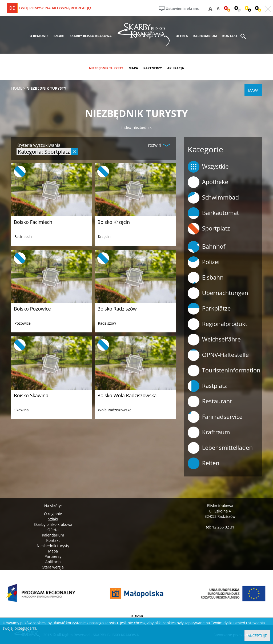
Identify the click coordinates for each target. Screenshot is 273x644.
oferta (182, 36)
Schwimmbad (213, 198)
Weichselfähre (214, 340)
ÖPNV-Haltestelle (218, 355)
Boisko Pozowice (32, 309)
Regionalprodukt (218, 324)
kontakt (230, 36)
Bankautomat (213, 213)
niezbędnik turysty (106, 68)
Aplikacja (53, 562)
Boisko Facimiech (33, 222)
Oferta (53, 530)
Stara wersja (53, 567)
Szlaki (53, 519)
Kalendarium (53, 535)
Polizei (204, 262)
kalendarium (205, 36)
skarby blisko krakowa (91, 36)
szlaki (59, 36)
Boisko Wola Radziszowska (127, 395)
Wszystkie (208, 167)
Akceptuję (257, 636)
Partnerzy (53, 556)
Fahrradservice (215, 417)
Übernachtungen (218, 293)
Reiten (204, 463)
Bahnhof (207, 247)
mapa (133, 68)
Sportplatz (209, 229)
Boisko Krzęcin (114, 222)
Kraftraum (209, 432)
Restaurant (210, 401)
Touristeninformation (224, 371)
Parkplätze (209, 309)
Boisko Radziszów (117, 309)
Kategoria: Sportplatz (44, 151)
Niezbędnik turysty (53, 546)
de (12, 8)
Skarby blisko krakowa (53, 524)
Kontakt (53, 540)
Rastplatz (207, 386)
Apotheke (208, 182)
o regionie (39, 36)
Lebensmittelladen (220, 448)
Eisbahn (206, 278)
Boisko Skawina (31, 395)
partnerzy (153, 68)
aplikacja (176, 68)
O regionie (53, 514)
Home (17, 88)
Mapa (53, 551)
